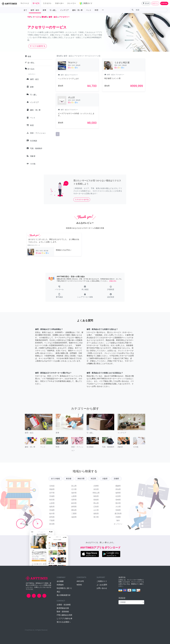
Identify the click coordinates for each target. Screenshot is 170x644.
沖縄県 (118, 517)
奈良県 (96, 489)
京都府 (116, 479)
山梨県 (74, 496)
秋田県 (52, 500)
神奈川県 (81, 479)
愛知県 (74, 510)
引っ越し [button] (53, 10)
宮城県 (52, 496)
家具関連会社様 (63, 608)
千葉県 (52, 520)
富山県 (74, 486)
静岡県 (74, 507)
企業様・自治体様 (64, 605)
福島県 (52, 507)
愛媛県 (118, 486)
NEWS (79, 585)
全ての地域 (55, 479)
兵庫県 (96, 486)
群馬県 (52, 517)
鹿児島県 (118, 514)
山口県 (96, 510)
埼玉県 (93, 479)
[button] (146, 3)
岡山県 (96, 503)
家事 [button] (44, 10)
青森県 (52, 489)
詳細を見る (113, 281)
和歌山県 (96, 493)
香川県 (96, 517)
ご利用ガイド (102, 581)
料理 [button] (96, 10)
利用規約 (60, 585)
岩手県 (52, 493)
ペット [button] (89, 10)
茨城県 (52, 510)
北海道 (52, 486)
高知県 (118, 489)
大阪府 (105, 479)
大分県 (118, 507)
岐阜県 (74, 503)
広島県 (96, 507)
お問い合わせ (102, 588)
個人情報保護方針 (64, 595)
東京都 (69, 479)
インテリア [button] (64, 10)
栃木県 (52, 514)
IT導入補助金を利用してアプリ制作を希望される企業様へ (65, 619)
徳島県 (96, 514)
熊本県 (118, 503)
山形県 (52, 503)
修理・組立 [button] (35, 10)
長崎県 (118, 500)
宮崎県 (118, 510)
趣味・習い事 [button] (77, 10)
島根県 (96, 500)
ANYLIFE (80, 581)
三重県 (74, 514)
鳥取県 (96, 496)
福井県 (74, 493)
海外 (118, 520)
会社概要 (60, 581)
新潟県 (52, 524)
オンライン (118, 524)
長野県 (74, 500)
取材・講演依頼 (63, 612)
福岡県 (118, 493)
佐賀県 (118, 496)
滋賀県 (74, 517)
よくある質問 (102, 585)
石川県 (74, 489)
